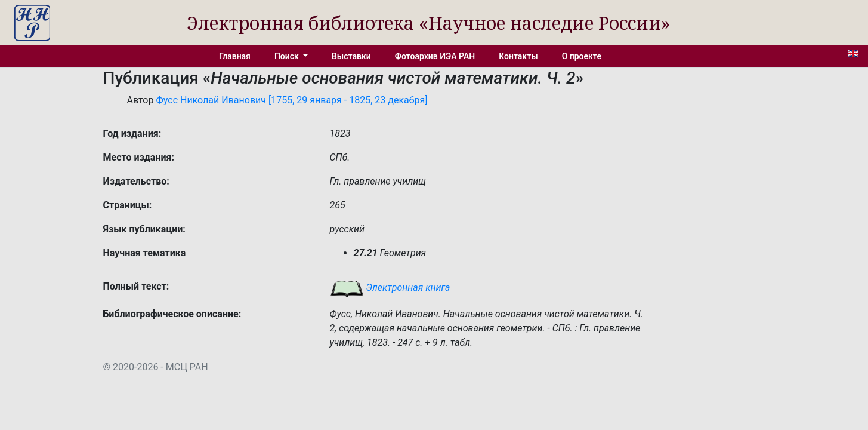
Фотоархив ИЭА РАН (435, 56)
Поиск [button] (288, 56)
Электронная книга (390, 288)
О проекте (582, 56)
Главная (235, 56)
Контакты (518, 56)
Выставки (351, 56)
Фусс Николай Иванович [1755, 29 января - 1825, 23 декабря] (291, 100)
